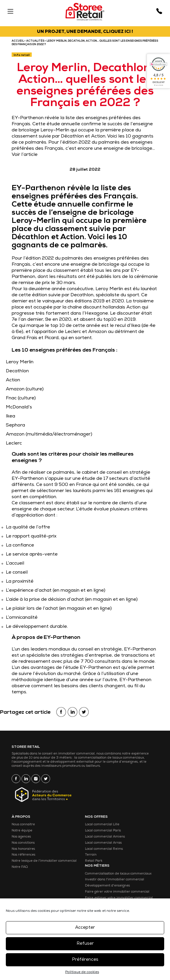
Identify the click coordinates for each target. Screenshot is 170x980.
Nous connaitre (23, 825)
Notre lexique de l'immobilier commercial (44, 861)
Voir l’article (25, 155)
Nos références (23, 855)
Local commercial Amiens (105, 837)
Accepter (85, 928)
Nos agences (21, 837)
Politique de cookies (82, 972)
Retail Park (94, 861)
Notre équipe (22, 831)
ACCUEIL (18, 41)
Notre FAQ (20, 867)
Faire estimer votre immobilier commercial (119, 898)
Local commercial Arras (103, 843)
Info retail (22, 55)
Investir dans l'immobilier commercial (115, 880)
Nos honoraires (23, 849)
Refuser (85, 944)
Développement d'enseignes (107, 886)
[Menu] (10, 10)
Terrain (91, 855)
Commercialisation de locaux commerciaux (118, 874)
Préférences (85, 960)
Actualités (35, 41)
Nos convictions (23, 843)
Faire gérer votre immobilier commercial (117, 892)
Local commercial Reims (104, 849)
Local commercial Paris (103, 831)
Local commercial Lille (102, 825)
